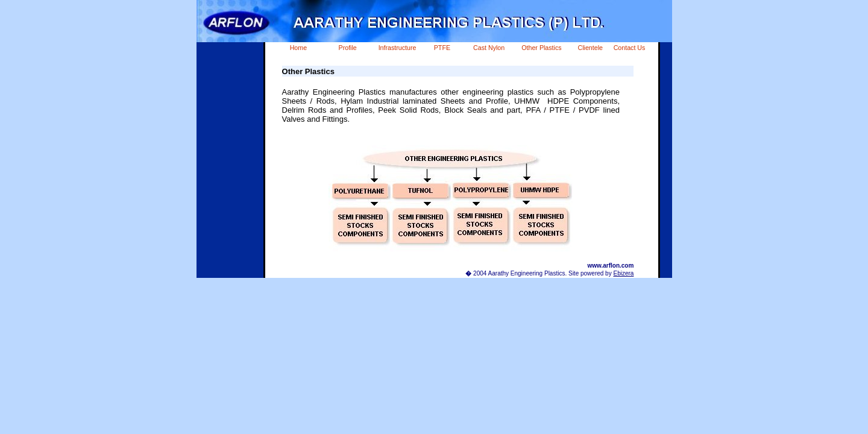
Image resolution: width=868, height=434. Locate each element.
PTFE (442, 48)
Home (298, 48)
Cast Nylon (489, 48)
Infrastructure (398, 48)
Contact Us (630, 48)
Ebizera (623, 273)
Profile (348, 48)
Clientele (590, 48)
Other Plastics (541, 48)
